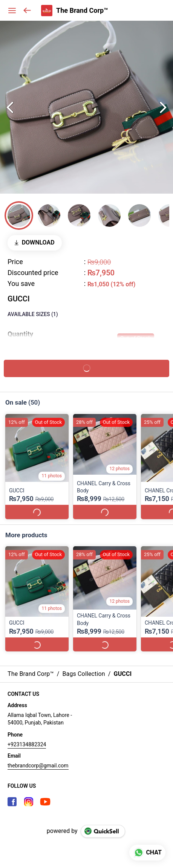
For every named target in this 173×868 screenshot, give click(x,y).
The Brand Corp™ (82, 11)
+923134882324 (27, 737)
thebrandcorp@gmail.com (38, 758)
